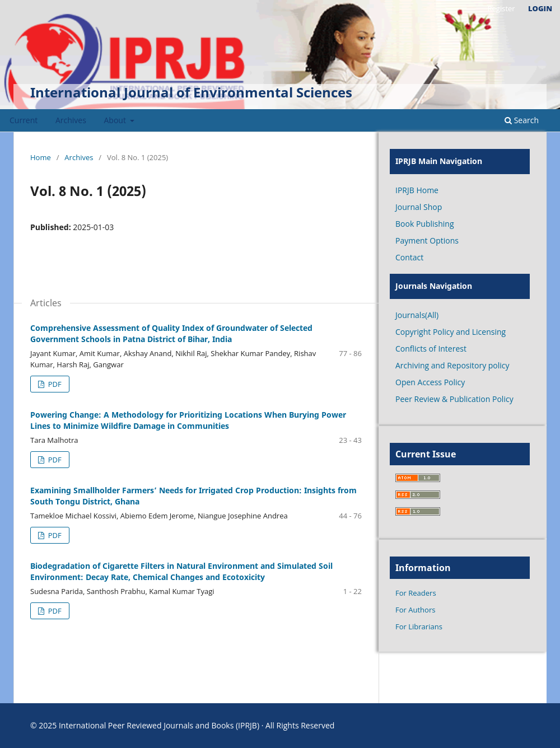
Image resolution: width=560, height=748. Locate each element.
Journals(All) (417, 315)
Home (41, 157)
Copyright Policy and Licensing (451, 332)
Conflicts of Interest (431, 349)
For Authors (415, 610)
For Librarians (419, 627)
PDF (53, 384)
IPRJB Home (417, 190)
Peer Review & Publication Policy (454, 399)
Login (540, 8)
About (116, 120)
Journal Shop (419, 207)
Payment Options (427, 240)
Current (24, 120)
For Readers (416, 593)
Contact (409, 257)
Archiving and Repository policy (452, 365)
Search (522, 120)
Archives (71, 120)
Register (501, 8)
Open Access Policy (430, 382)
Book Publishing (425, 224)
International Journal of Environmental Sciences (191, 92)
